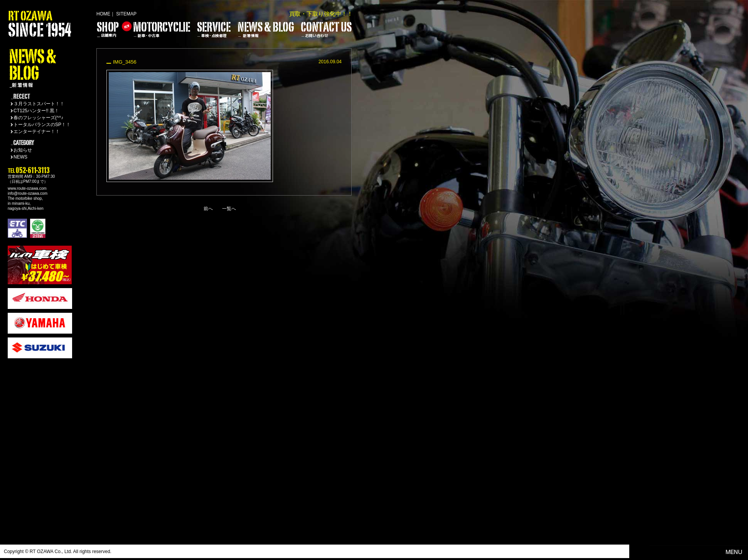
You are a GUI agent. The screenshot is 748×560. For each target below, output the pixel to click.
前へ (208, 209)
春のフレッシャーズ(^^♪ (38, 118)
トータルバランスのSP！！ (42, 125)
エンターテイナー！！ (37, 132)
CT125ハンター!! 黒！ (36, 111)
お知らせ (23, 150)
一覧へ (229, 209)
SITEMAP (126, 14)
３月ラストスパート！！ (39, 104)
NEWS (20, 157)
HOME (103, 14)
